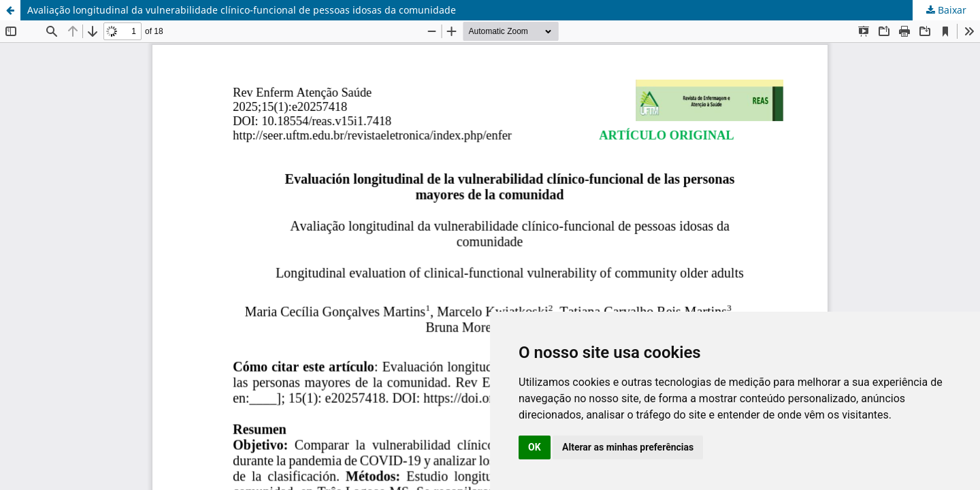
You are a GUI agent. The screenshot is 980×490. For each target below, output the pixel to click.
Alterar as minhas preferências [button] (628, 447)
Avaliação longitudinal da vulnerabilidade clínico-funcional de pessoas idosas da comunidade (242, 10)
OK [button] (535, 447)
